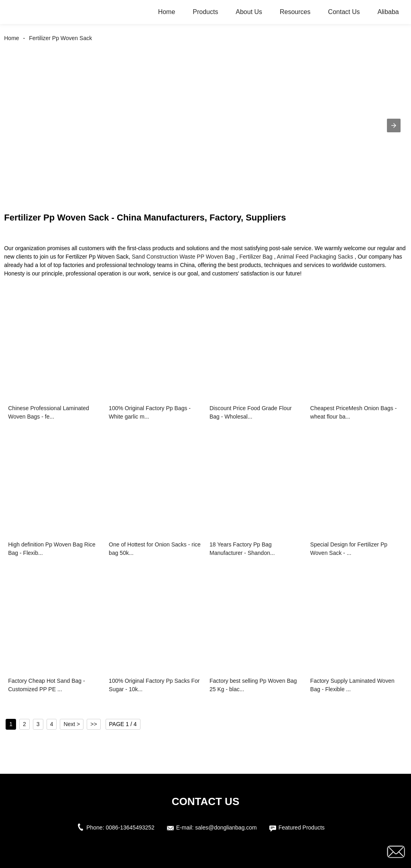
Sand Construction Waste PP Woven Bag (183, 257)
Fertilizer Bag (256, 257)
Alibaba (388, 12)
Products (205, 12)
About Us (249, 12)
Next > (72, 724)
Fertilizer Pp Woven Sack (60, 38)
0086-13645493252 (130, 828)
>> (94, 724)
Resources (295, 12)
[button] (394, 125)
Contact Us (344, 12)
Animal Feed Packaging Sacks (315, 257)
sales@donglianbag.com (226, 828)
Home (167, 12)
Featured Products (302, 828)
